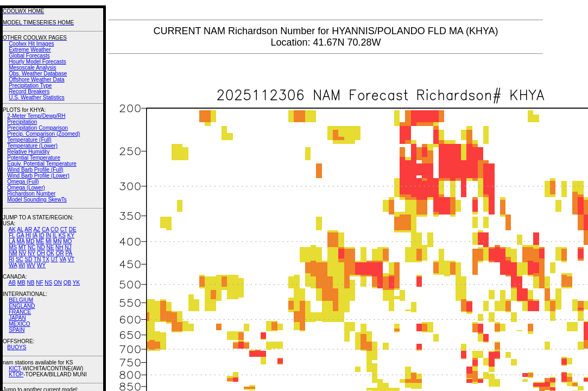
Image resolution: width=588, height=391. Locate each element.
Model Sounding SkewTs (37, 200)
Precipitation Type (30, 86)
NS (48, 283)
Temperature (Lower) (32, 146)
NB (30, 283)
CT (64, 229)
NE (50, 247)
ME (40, 241)
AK (12, 229)
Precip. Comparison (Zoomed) (43, 134)
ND (41, 247)
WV (31, 265)
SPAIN (17, 330)
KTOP (16, 374)
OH (41, 253)
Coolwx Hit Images (31, 44)
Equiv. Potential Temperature (42, 164)
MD (30, 241)
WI (22, 265)
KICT (15, 368)
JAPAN (17, 318)
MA (21, 241)
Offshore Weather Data (36, 80)
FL (12, 235)
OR (60, 253)
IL (55, 235)
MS (13, 247)
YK (76, 283)
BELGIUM (21, 300)
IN (48, 235)
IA (35, 235)
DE (73, 229)
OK (50, 253)
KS (62, 235)
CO (55, 229)
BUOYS (17, 347)
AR (28, 229)
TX (46, 259)
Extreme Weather (30, 50)
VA (63, 259)
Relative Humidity (28, 152)
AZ (37, 229)
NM (13, 253)
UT (55, 259)
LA (12, 241)
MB (21, 283)
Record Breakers (29, 92)
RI (11, 259)
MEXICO (19, 324)
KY (71, 235)
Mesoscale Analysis (32, 68)
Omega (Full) (23, 182)
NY (31, 253)
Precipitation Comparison (37, 128)
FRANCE (20, 312)
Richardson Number (31, 194)
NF (39, 283)
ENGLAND (22, 306)
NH (59, 247)
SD (29, 259)
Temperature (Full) (29, 140)
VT (71, 259)
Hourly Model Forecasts (37, 62)
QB (67, 283)
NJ (68, 247)
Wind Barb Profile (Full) (35, 170)
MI (49, 241)
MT (22, 247)
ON (58, 283)
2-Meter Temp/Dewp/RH (36, 116)
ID (41, 235)
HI (28, 235)
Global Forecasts (29, 56)
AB (12, 283)
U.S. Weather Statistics (37, 97)
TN (37, 259)
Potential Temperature (34, 158)
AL (20, 229)
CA (45, 229)
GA (20, 235)
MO (67, 241)
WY (41, 265)
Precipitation (22, 122)
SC (20, 259)
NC (31, 247)
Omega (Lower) (26, 188)
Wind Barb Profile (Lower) (38, 176)
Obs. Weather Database (38, 74)
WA (13, 265)
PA (69, 253)
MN (58, 241)
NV (22, 253)
